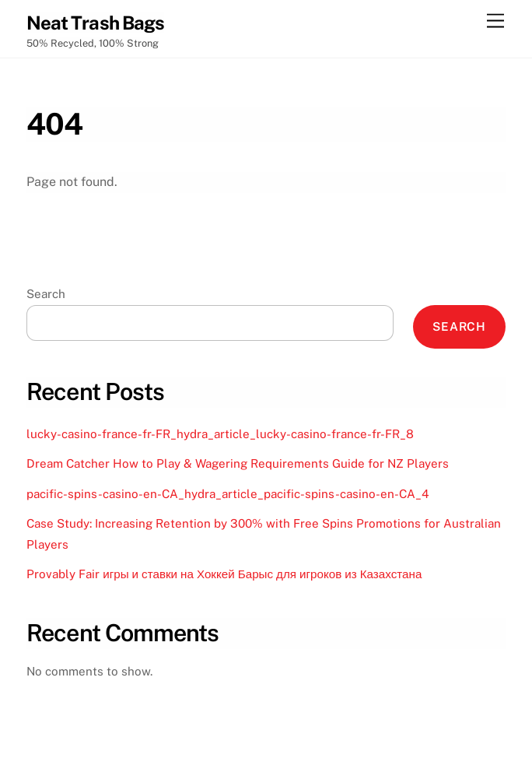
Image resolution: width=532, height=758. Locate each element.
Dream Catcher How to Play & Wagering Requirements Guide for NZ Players (238, 463)
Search (46, 294)
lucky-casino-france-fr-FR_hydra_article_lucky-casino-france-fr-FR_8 (220, 434)
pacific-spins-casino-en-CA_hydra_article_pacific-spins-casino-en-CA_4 (228, 494)
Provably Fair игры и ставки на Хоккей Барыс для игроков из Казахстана (224, 574)
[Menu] (495, 21)
